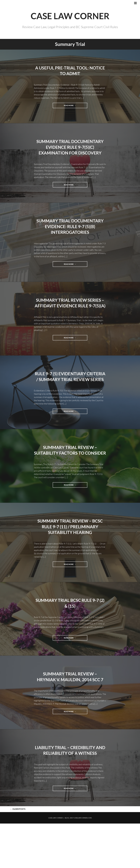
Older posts (12, 853)
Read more (72, 120)
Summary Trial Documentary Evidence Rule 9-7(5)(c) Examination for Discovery (70, 164)
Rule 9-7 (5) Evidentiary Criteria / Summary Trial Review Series (70, 405)
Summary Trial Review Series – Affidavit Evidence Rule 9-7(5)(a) (70, 325)
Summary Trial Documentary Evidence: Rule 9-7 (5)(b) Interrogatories (70, 246)
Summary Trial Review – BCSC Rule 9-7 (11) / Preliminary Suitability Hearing (70, 564)
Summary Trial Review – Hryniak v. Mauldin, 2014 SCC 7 (70, 717)
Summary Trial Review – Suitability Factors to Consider (70, 484)
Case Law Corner (56, 862)
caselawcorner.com (83, 862)
